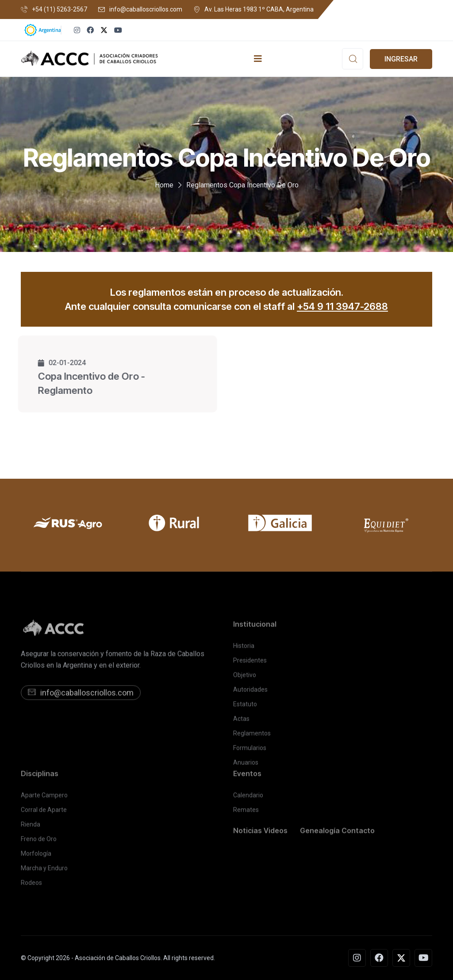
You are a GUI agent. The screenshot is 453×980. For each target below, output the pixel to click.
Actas (241, 722)
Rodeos (31, 886)
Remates (246, 813)
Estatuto (245, 708)
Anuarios (246, 766)
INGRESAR (401, 59)
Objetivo (245, 679)
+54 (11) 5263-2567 (60, 9)
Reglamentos (252, 737)
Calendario (248, 799)
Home (164, 185)
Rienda (31, 828)
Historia (244, 649)
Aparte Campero (44, 799)
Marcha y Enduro (44, 872)
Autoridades (250, 693)
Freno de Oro (39, 843)
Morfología (36, 857)
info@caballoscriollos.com (146, 9)
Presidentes (250, 664)
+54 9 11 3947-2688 (342, 306)
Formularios (250, 751)
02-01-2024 (58, 363)
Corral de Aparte (44, 813)
